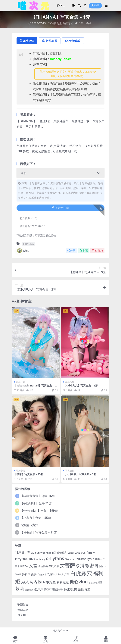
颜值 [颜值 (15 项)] (81, 589)
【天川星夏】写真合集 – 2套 (80, 474)
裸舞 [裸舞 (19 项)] (47, 589)
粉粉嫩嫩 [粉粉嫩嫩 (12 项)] (63, 582)
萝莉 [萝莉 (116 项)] (20, 589)
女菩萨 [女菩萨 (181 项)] (67, 565)
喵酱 (23, 251)
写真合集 (57, 23)
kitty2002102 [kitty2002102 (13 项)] (24, 559)
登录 (95, 6)
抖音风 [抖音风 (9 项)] (26, 574)
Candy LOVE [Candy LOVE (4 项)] (74, 553)
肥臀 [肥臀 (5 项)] (100, 582)
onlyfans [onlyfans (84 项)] (55, 558)
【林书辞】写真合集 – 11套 (39, 532)
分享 (71, 250)
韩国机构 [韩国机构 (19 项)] (70, 589)
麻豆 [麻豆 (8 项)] (87, 589)
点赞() (97, 250)
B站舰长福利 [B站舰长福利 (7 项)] (60, 553)
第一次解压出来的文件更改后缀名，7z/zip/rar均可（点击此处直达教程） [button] (68, 74)
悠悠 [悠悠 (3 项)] (101, 566)
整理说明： (24, 610)
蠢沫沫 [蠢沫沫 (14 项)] (39, 589)
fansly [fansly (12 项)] (91, 552)
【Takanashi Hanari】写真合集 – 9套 (35, 387)
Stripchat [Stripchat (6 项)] (70, 559)
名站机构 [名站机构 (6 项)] (43, 566)
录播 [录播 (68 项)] (80, 565)
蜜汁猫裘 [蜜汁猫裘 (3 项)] (29, 590)
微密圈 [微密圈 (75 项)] (92, 565)
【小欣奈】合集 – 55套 (36, 518)
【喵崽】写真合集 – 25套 (29, 474)
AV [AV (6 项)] (33, 553)
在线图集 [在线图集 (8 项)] (54, 566)
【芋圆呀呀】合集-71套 (36, 503)
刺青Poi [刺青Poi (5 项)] (24, 566)
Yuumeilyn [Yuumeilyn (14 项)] (84, 559)
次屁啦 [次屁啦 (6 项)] (51, 574)
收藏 (84, 250)
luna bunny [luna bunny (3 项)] (40, 559)
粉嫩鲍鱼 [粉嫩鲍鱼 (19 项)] (49, 582)
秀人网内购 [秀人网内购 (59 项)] (31, 582)
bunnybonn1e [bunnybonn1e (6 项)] (43, 553)
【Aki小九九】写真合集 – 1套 (80, 385)
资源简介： (24, 605)
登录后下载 (60, 208)
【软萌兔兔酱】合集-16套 (37, 496)
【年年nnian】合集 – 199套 (39, 511)
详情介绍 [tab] (27, 41)
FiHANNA (28, 244)
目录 (23, 173)
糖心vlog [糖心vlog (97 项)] (79, 581)
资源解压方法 (29, 525)
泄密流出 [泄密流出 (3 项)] (60, 574)
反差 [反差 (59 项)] (33, 566)
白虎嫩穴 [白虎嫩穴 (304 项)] (81, 573)
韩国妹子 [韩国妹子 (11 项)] (57, 589)
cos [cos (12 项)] (83, 552)
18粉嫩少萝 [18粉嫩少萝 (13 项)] (23, 552)
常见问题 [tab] (50, 41)
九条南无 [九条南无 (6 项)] (97, 559)
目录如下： (24, 615)
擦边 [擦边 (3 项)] (45, 574)
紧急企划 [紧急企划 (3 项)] (93, 583)
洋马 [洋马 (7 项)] (67, 574)
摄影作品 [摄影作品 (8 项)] (36, 574)
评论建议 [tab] (73, 41)
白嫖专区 (68, 23)
